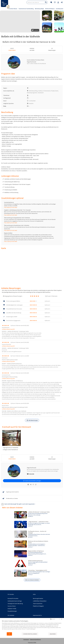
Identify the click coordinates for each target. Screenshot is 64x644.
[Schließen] (62, 619)
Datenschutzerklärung (35, 639)
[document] (32, 626)
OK (9, 634)
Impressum (26, 639)
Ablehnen (53, 634)
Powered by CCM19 (32, 642)
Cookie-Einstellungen (30, 634)
